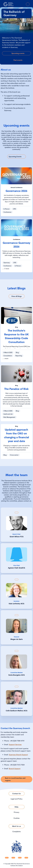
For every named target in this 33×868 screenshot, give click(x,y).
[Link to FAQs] (17, 807)
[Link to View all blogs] (17, 296)
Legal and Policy (17, 799)
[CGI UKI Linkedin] (7, 858)
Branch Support (15, 769)
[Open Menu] (28, 4)
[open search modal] (18, 4)
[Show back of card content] (17, 513)
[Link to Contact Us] (17, 794)
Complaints (17, 832)
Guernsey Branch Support (18, 755)
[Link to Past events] (16, 60)
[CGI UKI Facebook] (13, 858)
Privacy (17, 812)
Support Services (15, 745)
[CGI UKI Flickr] (26, 858)
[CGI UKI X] (20, 858)
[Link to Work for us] (17, 826)
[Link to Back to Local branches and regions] (16, 779)
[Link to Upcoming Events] (16, 157)
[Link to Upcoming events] (16, 53)
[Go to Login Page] (23, 4)
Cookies (17, 818)
